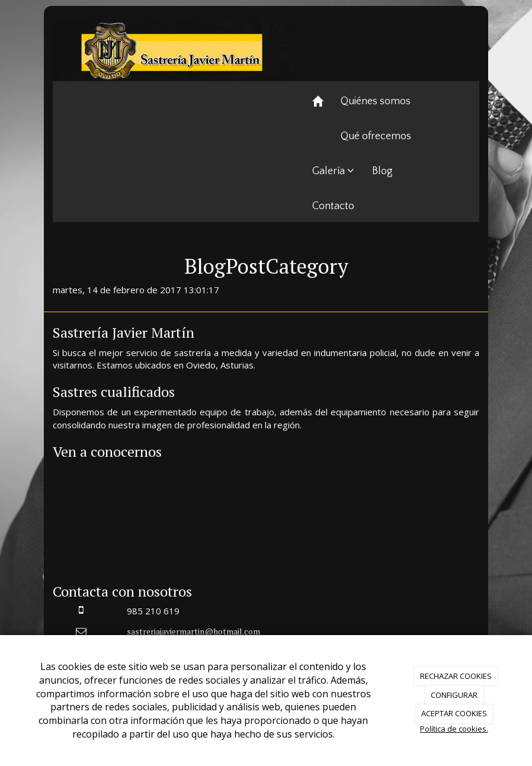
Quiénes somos (376, 101)
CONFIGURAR (454, 695)
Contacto (333, 206)
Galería (333, 171)
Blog (382, 171)
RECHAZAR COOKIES (456, 676)
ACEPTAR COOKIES (454, 713)
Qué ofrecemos (376, 136)
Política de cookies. (454, 729)
